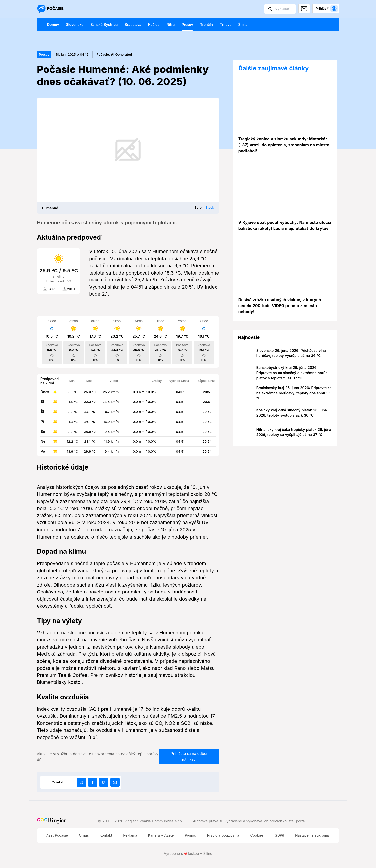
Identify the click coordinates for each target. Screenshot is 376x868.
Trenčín (207, 24)
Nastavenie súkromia (312, 835)
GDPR (279, 835)
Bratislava (133, 24)
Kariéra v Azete (161, 835)
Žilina (243, 24)
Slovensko (75, 24)
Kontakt (106, 835)
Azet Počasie (57, 835)
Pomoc (190, 835)
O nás (84, 835)
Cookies (257, 835)
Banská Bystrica (104, 24)
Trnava (226, 24)
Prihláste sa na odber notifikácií (189, 756)
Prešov (187, 24)
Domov (53, 24)
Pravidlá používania (223, 835)
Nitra (170, 24)
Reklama (130, 835)
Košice (154, 24)
